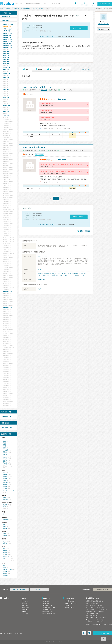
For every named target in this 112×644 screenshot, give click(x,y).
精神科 (40, 269)
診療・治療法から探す (49, 614)
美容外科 (5, 489)
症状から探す (47, 603)
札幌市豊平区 (8, 42)
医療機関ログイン (103, 590)
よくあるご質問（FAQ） (71, 603)
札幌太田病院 (34, 147)
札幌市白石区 (8, 40)
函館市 (6, 52)
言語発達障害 (47, 274)
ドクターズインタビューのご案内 (95, 607)
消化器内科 (6, 446)
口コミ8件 (63, 99)
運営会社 (2, 633)
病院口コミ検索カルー (6, 9)
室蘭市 (6, 58)
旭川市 (6, 56)
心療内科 (5, 543)
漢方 (4, 566)
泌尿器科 (5, 505)
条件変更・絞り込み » (79, 28)
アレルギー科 (6, 456)
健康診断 (5, 574)
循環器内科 (6, 444)
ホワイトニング (7, 560)
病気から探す (47, 601)
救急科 (5, 567)
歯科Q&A (24, 612)
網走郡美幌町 (8, 292)
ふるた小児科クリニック (38, 87)
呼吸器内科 (6, 442)
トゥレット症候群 (74, 275)
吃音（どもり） (64, 275)
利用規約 (67, 605)
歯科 (4, 548)
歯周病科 (5, 552)
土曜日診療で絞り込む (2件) (46, 36)
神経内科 (5, 458)
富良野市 (6, 106)
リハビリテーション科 (9, 491)
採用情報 (10, 633)
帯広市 (6, 62)
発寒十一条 (8, 29)
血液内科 (5, 460)
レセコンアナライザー (92, 614)
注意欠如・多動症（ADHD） (59, 274)
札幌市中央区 (8, 34)
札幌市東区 (7, 38)
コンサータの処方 (43, 256)
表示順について (86, 69)
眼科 (4, 514)
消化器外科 (6, 479)
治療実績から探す (48, 605)
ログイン (93, 5)
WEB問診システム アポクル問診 (95, 612)
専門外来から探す (48, 609)
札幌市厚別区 (8, 46)
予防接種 (5, 571)
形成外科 (5, 487)
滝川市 (6, 98)
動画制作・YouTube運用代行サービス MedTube (99, 624)
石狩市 (6, 116)
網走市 (6, 70)
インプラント (6, 558)
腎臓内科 (5, 462)
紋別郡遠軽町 (8, 308)
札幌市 (41, 9)
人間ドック (6, 576)
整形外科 (5, 485)
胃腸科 (5, 448)
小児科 (5, 534)
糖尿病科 (5, 452)
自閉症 (81, 274)
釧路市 (6, 60)
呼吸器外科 (6, 475)
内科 (4, 440)
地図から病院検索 (85, 231)
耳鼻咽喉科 (6, 519)
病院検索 (16, 9)
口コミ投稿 (25, 614)
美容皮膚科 (6, 500)
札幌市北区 (7, 36)
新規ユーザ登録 (84, 5)
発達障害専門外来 (26, 9)
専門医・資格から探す (49, 607)
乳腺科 (5, 481)
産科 (4, 525)
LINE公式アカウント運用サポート (95, 622)
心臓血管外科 (6, 477)
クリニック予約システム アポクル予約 (96, 609)
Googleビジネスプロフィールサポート (96, 620)
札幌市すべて (8, 25)
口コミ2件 (63, 160)
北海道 (35, 9)
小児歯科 (5, 554)
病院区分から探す (48, 612)
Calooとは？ (25, 601)
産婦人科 (5, 529)
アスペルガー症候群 (73, 274)
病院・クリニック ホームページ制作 (96, 618)
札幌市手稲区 (8, 48)
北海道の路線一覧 (6, 416)
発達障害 (40, 274)
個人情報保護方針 (69, 607)
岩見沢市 (6, 68)
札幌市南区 (7, 44)
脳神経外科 (6, 483)
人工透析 (5, 464)
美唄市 (6, 78)
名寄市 (6, 90)
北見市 (6, 64)
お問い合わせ (18, 633)
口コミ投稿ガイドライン (71, 601)
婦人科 (5, 527)
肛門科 (5, 507)
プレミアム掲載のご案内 (93, 603)
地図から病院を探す (7, 427)
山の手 (7, 31)
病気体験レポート (27, 607)
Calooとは (75, 5)
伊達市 (6, 112)
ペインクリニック (7, 570)
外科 (4, 473)
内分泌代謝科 (6, 450)
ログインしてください (103, 24)
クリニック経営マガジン (93, 616)
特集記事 (24, 609)
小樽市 (6, 54)
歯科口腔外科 (6, 556)
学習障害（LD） (55, 275)
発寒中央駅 (44, 90)
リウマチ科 (6, 454)
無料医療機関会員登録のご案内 (94, 601)
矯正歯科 (5, 550)
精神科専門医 (41, 280)
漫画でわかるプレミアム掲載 (94, 605)
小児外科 (5, 536)
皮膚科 (5, 498)
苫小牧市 (6, 74)
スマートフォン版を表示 (103, 633)
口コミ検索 (25, 605)
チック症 (82, 275)
